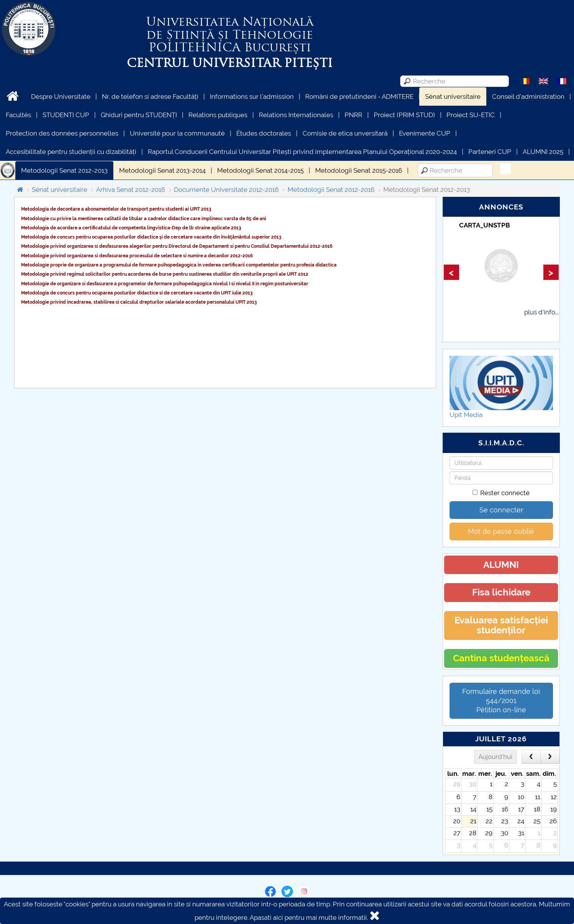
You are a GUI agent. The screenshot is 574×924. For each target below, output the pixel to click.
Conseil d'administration (528, 96)
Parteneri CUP (490, 152)
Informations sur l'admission (252, 96)
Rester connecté (501, 493)
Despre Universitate (61, 96)
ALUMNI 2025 (543, 152)
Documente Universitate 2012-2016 (226, 190)
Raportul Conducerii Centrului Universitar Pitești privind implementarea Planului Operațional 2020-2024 (302, 152)
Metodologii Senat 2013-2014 (162, 170)
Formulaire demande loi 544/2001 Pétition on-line (501, 701)
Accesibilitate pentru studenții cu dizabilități (71, 152)
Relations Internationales (296, 115)
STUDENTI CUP (66, 115)
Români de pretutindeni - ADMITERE (359, 96)
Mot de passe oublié (501, 531)
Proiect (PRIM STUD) (404, 115)
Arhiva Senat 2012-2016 (131, 190)
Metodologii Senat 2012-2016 (331, 190)
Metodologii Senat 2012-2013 (64, 170)
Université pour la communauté (177, 133)
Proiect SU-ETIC (471, 115)
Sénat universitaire (453, 96)
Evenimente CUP (425, 133)
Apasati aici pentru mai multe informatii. (309, 917)
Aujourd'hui (495, 757)
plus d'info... (541, 312)
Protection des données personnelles (62, 133)
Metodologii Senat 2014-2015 (260, 170)
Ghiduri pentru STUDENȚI (139, 115)
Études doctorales (264, 133)
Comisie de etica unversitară (345, 133)
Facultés (18, 115)
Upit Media (466, 415)
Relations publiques (218, 115)
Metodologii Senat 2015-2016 (359, 170)
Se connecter (501, 510)
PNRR (353, 115)
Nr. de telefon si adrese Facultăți (150, 96)
